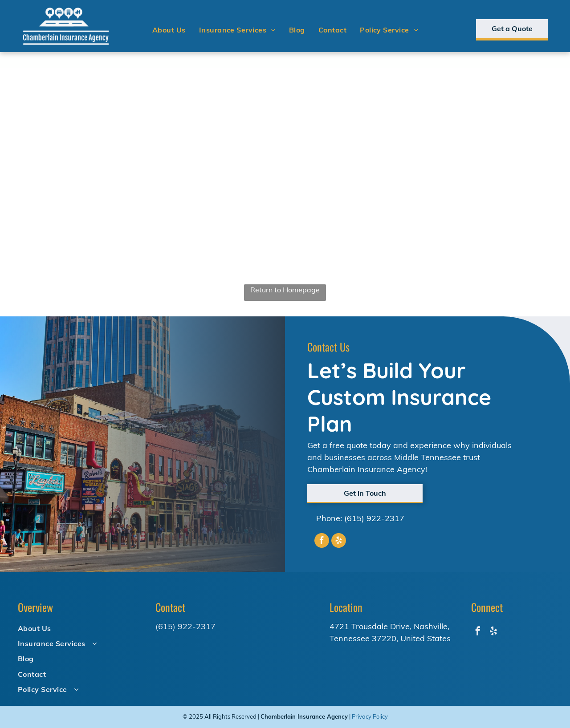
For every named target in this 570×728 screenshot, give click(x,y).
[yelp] (339, 542)
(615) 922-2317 (374, 518)
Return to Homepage (285, 290)
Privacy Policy (370, 716)
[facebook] (322, 542)
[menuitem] (169, 30)
